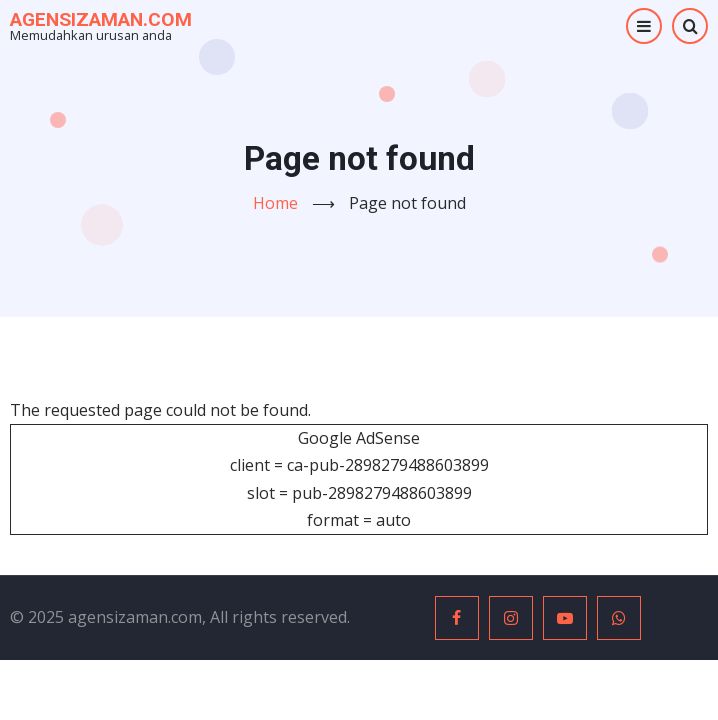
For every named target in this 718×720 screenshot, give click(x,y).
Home (275, 203)
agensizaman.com (101, 19)
